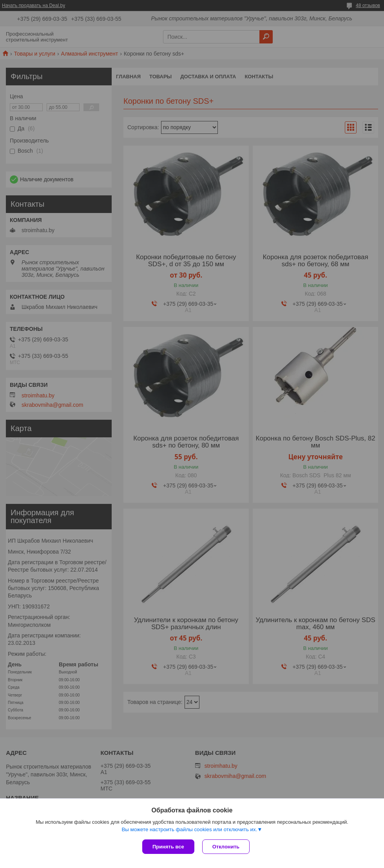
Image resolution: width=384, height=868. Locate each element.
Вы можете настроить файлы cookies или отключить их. (189, 829)
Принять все (168, 847)
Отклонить (226, 847)
